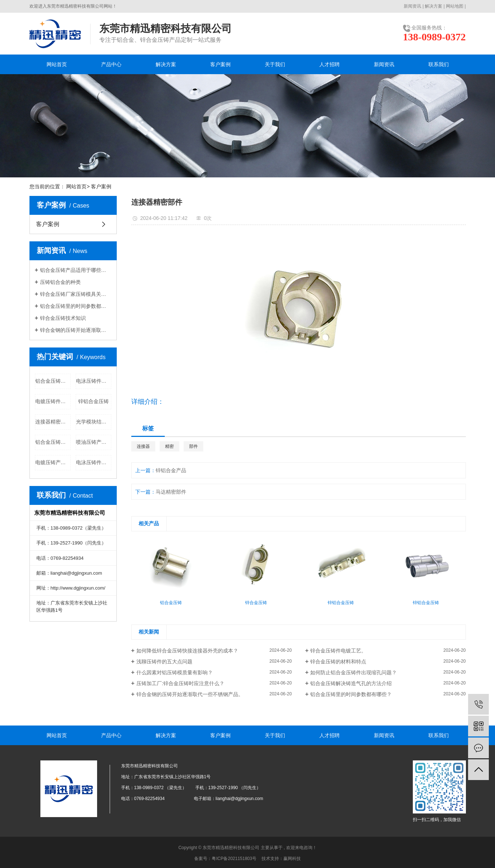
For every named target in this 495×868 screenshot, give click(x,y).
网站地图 (455, 6)
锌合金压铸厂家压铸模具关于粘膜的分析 (76, 294)
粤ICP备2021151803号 (234, 859)
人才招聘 (330, 64)
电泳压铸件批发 (94, 381)
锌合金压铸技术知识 (63, 318)
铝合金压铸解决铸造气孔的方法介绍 (351, 683)
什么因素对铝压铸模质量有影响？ (175, 672)
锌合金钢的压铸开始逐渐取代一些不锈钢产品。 (76, 330)
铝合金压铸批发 (53, 381)
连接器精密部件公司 (53, 422)
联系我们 (439, 64)
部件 (193, 446)
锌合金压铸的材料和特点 (338, 662)
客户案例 (220, 64)
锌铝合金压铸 (93, 401)
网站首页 (57, 64)
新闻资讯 (412, 6)
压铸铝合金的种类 (60, 282)
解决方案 (434, 6)
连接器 (143, 446)
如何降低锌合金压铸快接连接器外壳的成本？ (187, 651)
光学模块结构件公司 (94, 422)
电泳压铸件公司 (94, 462)
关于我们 (275, 64)
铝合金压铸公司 (53, 442)
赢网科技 (292, 859)
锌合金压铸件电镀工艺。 (338, 651)
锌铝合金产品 (171, 470)
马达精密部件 (171, 492)
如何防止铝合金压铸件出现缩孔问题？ (354, 672)
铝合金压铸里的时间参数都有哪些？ (76, 306)
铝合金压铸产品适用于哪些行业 (76, 270)
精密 (169, 446)
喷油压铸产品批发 (94, 442)
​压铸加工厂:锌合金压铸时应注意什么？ (180, 683)
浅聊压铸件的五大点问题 (164, 662)
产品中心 (111, 64)
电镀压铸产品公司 (53, 462)
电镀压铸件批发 (53, 401)
